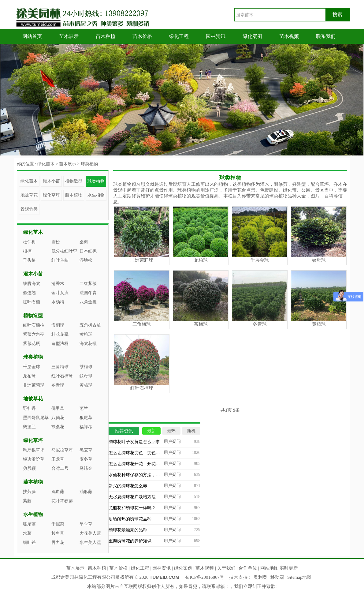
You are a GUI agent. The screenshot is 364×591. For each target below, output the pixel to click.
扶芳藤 (29, 492)
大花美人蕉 (90, 533)
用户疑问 (172, 441)
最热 (171, 431)
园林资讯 (216, 36)
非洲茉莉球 (34, 385)
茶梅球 (86, 367)
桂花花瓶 (60, 334)
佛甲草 (58, 408)
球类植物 (89, 164)
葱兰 (84, 408)
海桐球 (58, 325)
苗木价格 (142, 36)
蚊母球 (86, 376)
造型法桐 (60, 344)
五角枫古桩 (90, 325)
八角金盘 (88, 302)
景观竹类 (29, 209)
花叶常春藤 (62, 501)
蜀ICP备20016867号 (205, 577)
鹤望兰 (29, 427)
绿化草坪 (51, 195)
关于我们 (226, 568)
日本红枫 (88, 251)
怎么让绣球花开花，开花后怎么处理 (143, 464)
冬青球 (58, 385)
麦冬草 (86, 459)
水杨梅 (58, 302)
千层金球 (32, 367)
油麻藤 (86, 492)
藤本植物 (74, 195)
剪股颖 (29, 468)
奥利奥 (260, 577)
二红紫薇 (88, 284)
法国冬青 (88, 293)
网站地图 (269, 568)
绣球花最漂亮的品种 (128, 530)
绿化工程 (179, 36)
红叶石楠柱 (34, 325)
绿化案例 (252, 36)
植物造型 (74, 181)
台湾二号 (60, 468)
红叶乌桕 (60, 260)
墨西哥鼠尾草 (36, 418)
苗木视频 (289, 36)
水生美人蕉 (90, 542)
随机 (191, 431)
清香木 (58, 284)
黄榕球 (86, 334)
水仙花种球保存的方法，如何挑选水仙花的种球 (154, 475)
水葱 (27, 533)
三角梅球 (60, 367)
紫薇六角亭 (34, 334)
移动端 (277, 577)
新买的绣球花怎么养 (128, 486)
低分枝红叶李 (64, 251)
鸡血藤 (58, 492)
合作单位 (248, 568)
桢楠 (27, 251)
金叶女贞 (60, 293)
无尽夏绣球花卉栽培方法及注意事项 (143, 497)
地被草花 (29, 195)
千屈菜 (58, 524)
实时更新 (289, 568)
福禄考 (86, 427)
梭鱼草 (58, 533)
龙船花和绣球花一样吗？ (132, 508)
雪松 (56, 242)
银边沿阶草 (34, 459)
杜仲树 (29, 242)
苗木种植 (106, 36)
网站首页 (32, 36)
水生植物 (96, 195)
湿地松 (86, 260)
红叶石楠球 (62, 376)
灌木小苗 (51, 181)
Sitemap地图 (299, 577)
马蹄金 (86, 468)
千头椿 (29, 260)
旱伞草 (86, 524)
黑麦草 (86, 450)
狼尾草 (86, 418)
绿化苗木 (46, 164)
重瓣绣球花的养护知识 (130, 541)
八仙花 (58, 418)
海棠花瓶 (88, 344)
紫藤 (27, 501)
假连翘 (29, 293)
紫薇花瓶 (32, 344)
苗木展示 (69, 36)
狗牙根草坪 (34, 450)
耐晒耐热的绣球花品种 (130, 519)
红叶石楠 (32, 302)
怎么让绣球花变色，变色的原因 (139, 453)
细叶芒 (29, 542)
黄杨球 (86, 385)
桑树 (84, 242)
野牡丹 (29, 408)
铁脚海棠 (32, 284)
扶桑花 (58, 427)
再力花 (58, 542)
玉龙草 (58, 459)
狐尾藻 (29, 524)
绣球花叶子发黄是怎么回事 (134, 442)
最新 (151, 431)
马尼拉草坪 (62, 450)
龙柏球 (29, 376)
